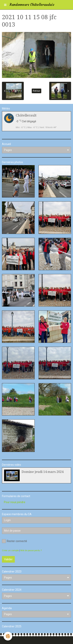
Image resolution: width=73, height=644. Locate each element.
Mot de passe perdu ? (31, 550)
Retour (36, 91)
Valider (8, 559)
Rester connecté (15, 541)
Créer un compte (10, 550)
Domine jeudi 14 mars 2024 (43, 472)
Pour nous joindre (15, 502)
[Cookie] (8, 636)
